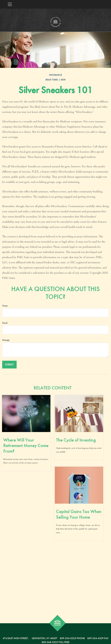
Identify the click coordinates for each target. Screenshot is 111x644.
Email (5, 323)
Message (6, 340)
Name (5, 306)
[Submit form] (9, 365)
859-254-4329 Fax (98, 638)
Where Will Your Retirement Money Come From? (26, 446)
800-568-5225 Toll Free (55, 642)
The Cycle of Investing (76, 440)
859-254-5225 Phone (72, 638)
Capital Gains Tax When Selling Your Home (79, 514)
